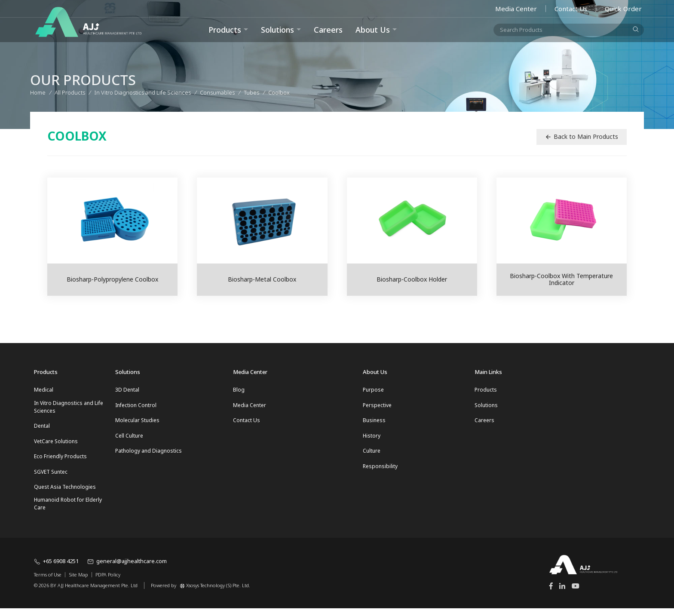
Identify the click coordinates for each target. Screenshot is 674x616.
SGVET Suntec (51, 477)
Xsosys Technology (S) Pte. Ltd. (215, 593)
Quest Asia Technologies (65, 493)
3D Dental (127, 390)
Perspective (377, 406)
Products (486, 390)
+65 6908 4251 (56, 569)
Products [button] (225, 30)
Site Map (78, 582)
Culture (372, 455)
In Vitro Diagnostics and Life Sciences (69, 408)
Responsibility (380, 471)
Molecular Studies (137, 422)
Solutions (277, 30)
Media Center (516, 9)
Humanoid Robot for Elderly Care (68, 511)
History (372, 439)
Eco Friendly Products (60, 461)
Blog (239, 390)
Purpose (373, 390)
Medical (44, 390)
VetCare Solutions (56, 444)
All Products (70, 91)
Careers (328, 30)
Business (374, 422)
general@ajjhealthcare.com (127, 569)
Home (38, 91)
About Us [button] (373, 30)
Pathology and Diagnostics (149, 455)
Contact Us (571, 9)
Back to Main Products (582, 136)
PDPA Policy (108, 582)
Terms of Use (48, 582)
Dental (42, 428)
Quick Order (623, 9)
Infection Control (136, 406)
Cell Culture (129, 439)
